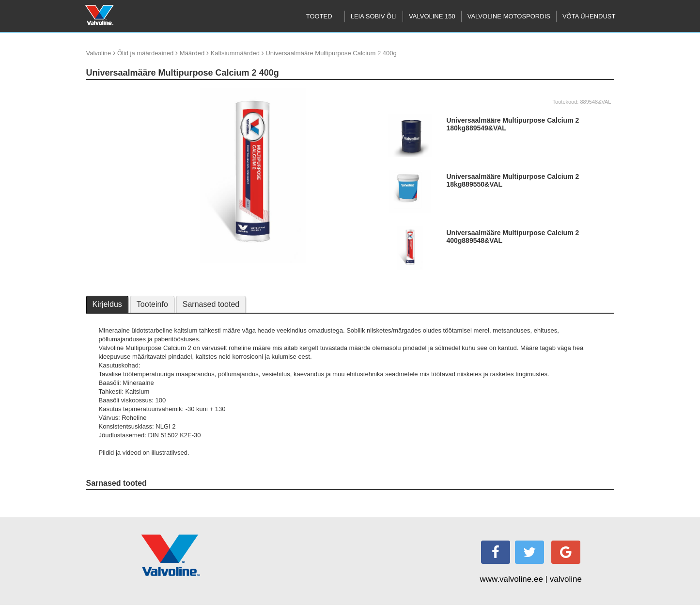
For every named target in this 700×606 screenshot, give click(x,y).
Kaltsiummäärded (235, 53)
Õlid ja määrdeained (145, 53)
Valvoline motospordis (509, 16)
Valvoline (99, 53)
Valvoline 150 (432, 16)
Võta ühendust (589, 16)
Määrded (192, 53)
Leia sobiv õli (374, 16)
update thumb (109, 92)
